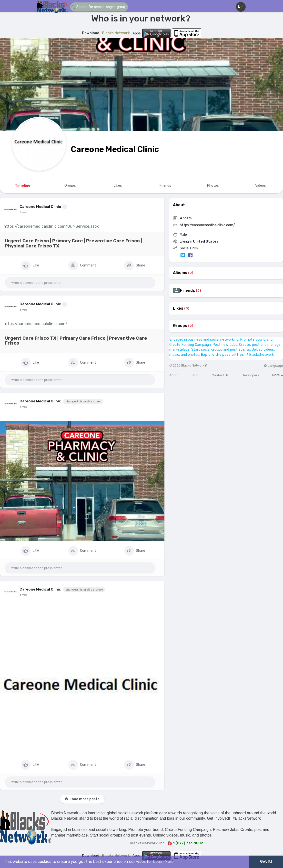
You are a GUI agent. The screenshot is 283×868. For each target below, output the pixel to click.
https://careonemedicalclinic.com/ (35, 324)
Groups (180, 326)
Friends (187, 291)
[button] (99, 7)
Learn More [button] (163, 862)
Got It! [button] (266, 862)
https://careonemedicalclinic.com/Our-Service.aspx (51, 226)
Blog (195, 375)
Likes (178, 308)
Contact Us (220, 375)
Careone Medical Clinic (115, 149)
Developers (250, 375)
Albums (180, 273)
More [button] (278, 375)
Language (273, 366)
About (174, 375)
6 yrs (23, 212)
